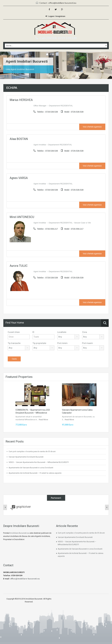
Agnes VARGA (19, 178)
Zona (85, 332)
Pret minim (62, 343)
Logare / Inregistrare (55, 16)
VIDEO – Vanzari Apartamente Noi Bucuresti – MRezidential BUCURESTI (39, 462)
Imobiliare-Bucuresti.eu (20, 533)
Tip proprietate (39, 343)
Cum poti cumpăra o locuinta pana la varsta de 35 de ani (32, 451)
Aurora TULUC (19, 266)
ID (33, 332)
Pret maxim (87, 343)
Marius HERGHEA (21, 100)
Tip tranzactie (14, 343)
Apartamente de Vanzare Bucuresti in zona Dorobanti (31, 468)
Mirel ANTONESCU (22, 217)
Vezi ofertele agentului (92, 127)
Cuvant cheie (14, 332)
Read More (43, 420)
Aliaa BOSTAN (19, 139)
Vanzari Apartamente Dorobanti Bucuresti (26, 457)
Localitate (62, 332)
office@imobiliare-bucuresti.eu (62, 3)
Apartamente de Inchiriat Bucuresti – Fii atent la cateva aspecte (35, 473)
